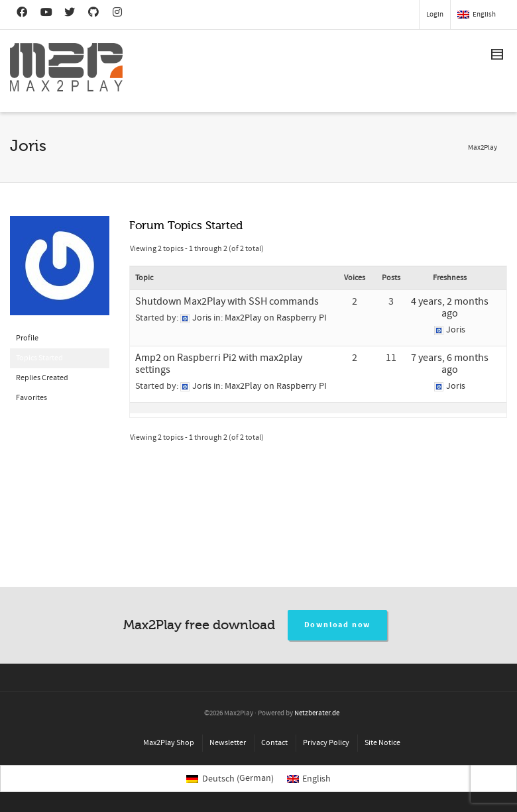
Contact (274, 743)
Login (435, 15)
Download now (338, 625)
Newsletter (228, 743)
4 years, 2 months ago (450, 307)
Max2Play (483, 148)
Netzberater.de (317, 713)
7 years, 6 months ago (450, 364)
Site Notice (382, 743)
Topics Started (39, 358)
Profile (27, 338)
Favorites (31, 398)
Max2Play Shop (169, 743)
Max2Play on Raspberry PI (276, 318)
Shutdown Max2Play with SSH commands (227, 301)
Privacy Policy (326, 743)
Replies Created (42, 378)
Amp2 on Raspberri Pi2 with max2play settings (219, 364)
